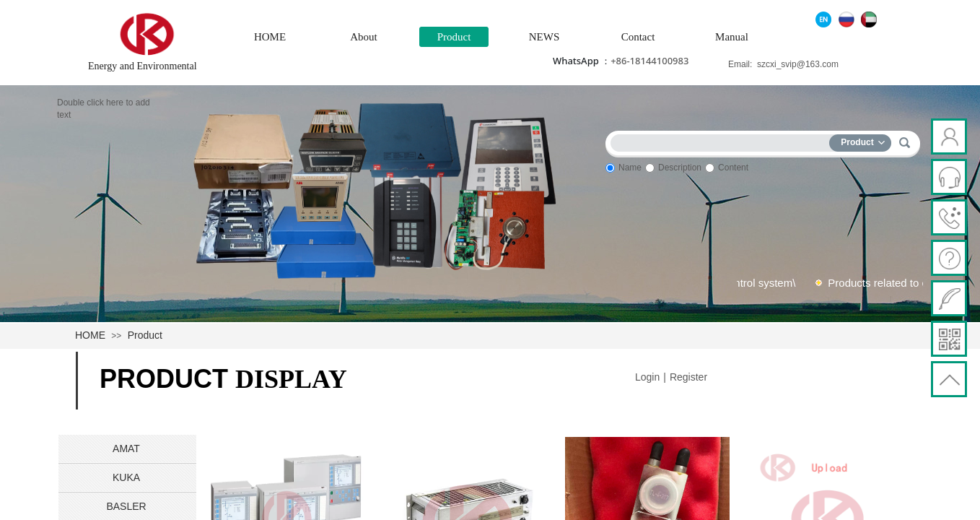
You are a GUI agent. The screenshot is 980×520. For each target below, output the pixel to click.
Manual (732, 37)
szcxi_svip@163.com (798, 64)
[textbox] (723, 140)
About (364, 37)
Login (647, 377)
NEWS (544, 37)
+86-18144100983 (649, 61)
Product (454, 37)
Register (688, 377)
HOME (270, 37)
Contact (638, 37)
